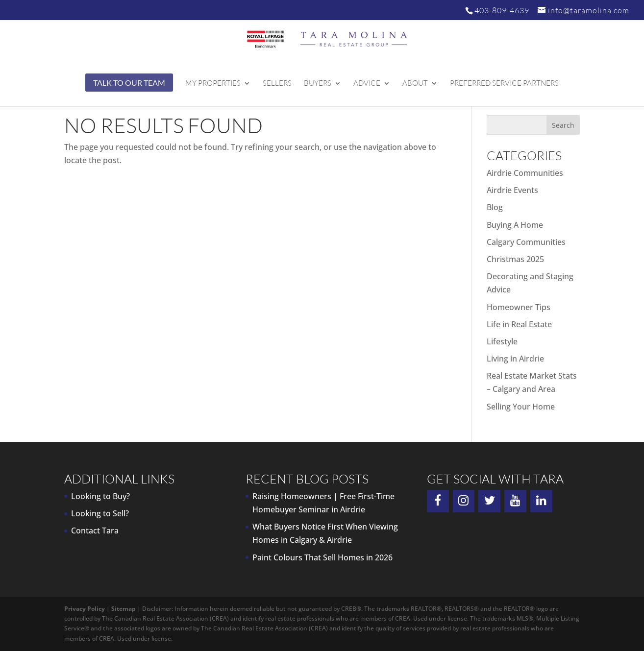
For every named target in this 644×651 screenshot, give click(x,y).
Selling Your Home (521, 407)
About (415, 84)
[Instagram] (464, 501)
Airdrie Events (512, 190)
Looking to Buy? (100, 496)
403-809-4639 (502, 10)
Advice (367, 84)
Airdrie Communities (525, 173)
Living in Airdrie (515, 359)
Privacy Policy (85, 609)
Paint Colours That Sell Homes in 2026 (322, 557)
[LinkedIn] (541, 501)
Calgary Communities (526, 242)
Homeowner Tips (519, 307)
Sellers (277, 84)
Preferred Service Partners (504, 84)
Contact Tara (95, 530)
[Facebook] (438, 501)
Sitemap (124, 609)
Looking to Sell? (100, 513)
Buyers (318, 84)
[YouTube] (515, 501)
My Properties (213, 84)
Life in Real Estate (519, 324)
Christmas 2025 (515, 259)
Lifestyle (502, 341)
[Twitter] (489, 501)
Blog (495, 207)
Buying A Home (515, 225)
